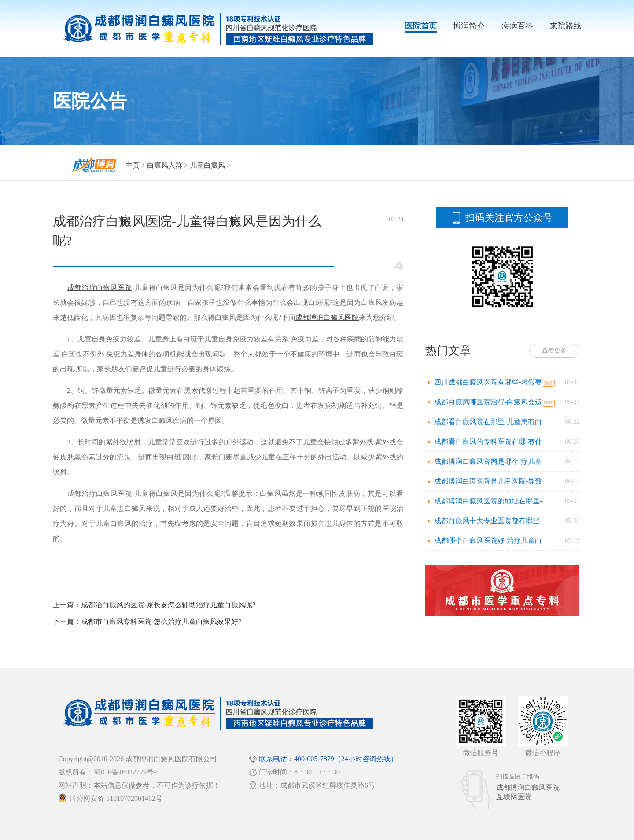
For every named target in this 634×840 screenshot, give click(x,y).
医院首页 (421, 26)
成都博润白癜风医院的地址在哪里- (488, 501)
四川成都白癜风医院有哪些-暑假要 (488, 382)
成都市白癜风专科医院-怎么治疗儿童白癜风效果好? (161, 622)
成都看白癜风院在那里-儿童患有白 (488, 422)
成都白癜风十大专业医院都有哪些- (488, 521)
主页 (133, 165)
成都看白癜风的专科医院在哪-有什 (488, 442)
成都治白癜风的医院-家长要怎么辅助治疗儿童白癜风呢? (168, 605)
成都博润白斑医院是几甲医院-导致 (488, 481)
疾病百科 (517, 26)
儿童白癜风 (207, 165)
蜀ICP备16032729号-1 (126, 772)
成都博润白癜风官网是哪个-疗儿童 (488, 461)
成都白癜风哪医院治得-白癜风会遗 (488, 402)
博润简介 (469, 26)
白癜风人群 (165, 165)
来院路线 (565, 26)
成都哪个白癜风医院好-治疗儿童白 (488, 541)
